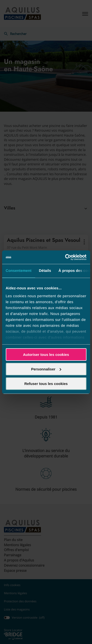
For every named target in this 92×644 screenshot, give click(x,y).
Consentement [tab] (19, 271)
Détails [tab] (45, 271)
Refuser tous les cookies (46, 383)
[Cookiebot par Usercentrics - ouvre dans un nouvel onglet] (66, 257)
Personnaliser (46, 369)
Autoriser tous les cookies (46, 355)
